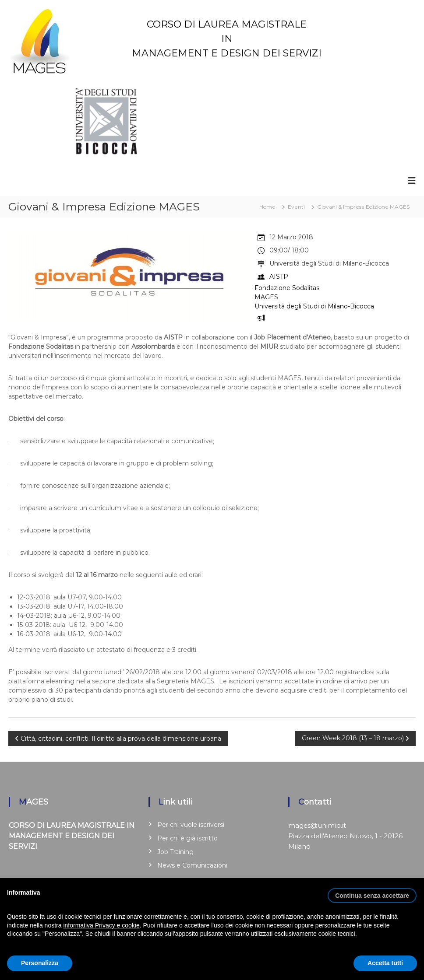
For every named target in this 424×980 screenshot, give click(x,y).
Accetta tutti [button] (385, 963)
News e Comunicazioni (192, 865)
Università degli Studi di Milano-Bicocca (314, 306)
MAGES (266, 297)
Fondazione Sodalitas (287, 288)
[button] (372, 892)
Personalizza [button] (40, 963)
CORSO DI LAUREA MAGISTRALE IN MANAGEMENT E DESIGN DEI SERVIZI (227, 39)
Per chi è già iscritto (187, 838)
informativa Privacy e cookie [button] (101, 925)
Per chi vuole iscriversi (191, 825)
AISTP (279, 276)
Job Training (175, 852)
